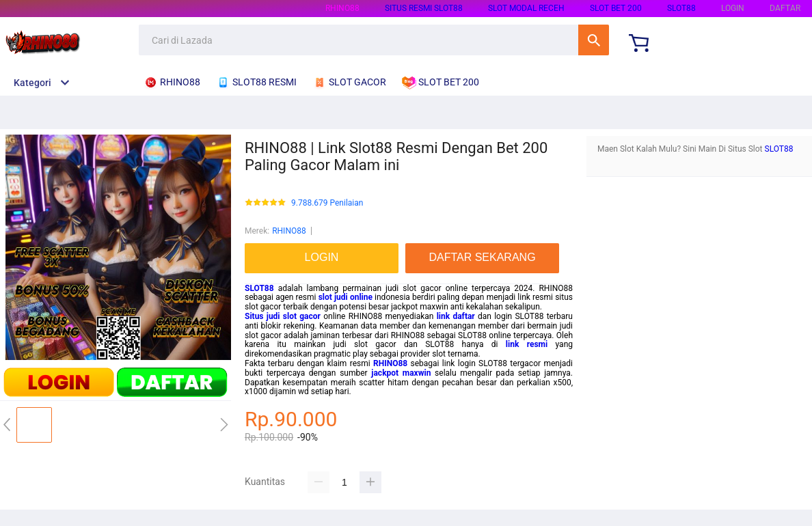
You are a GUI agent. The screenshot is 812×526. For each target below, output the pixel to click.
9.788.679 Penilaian (327, 203)
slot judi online (346, 297)
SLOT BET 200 (616, 8)
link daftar (456, 316)
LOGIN (733, 8)
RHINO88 (342, 8)
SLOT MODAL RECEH (526, 8)
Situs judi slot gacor (283, 316)
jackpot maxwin (401, 373)
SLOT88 (681, 8)
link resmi (527, 344)
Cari (594, 40)
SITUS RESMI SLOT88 (424, 8)
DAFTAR (785, 8)
